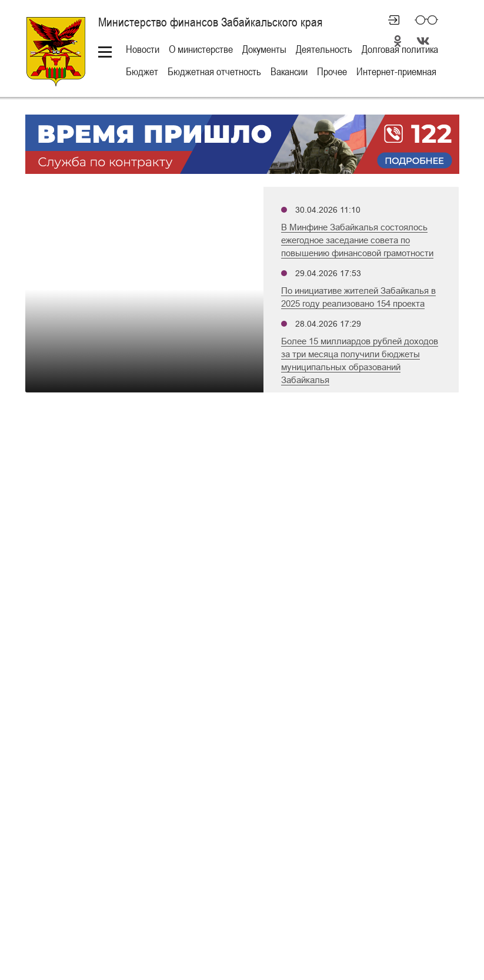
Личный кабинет (389, 20)
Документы (264, 49)
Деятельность (324, 49)
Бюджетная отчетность (214, 71)
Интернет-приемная (396, 71)
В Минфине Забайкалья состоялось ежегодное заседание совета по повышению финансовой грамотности (357, 240)
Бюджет (142, 71)
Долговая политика (400, 49)
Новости (143, 49)
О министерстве (201, 49)
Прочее (332, 71)
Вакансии (289, 71)
